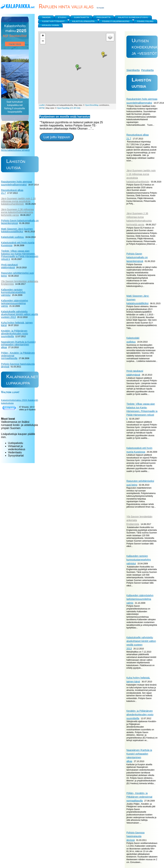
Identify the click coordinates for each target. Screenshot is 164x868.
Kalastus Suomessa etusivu (133, 17)
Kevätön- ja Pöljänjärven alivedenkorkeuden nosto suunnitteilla (140, 715)
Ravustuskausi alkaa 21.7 (12, 192)
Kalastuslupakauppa (83, 21)
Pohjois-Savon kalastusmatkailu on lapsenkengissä (137, 257)
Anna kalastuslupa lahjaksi (15, 150)
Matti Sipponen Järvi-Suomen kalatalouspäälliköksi (17, 230)
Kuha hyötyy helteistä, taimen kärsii (17, 324)
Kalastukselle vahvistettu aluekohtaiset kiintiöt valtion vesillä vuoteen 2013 (19, 314)
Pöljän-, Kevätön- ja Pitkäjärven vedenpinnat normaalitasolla (139, 797)
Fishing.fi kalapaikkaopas (116, 21)
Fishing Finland (145, 21)
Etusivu (62, 17)
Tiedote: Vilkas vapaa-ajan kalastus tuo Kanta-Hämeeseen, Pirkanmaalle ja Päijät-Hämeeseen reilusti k (142, 411)
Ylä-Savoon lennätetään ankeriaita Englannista (20, 283)
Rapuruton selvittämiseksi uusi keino (17, 274)
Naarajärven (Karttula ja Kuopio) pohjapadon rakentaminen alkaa (18, 345)
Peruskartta (147, 70)
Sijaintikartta (133, 70)
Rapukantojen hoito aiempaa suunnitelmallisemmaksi (16, 183)
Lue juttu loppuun (57, 137)
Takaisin (46, 17)
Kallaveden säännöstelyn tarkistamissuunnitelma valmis (140, 599)
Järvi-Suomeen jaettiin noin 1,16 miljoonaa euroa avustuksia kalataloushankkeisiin (18, 201)
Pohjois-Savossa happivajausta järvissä (135, 836)
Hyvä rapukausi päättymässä (9, 266)
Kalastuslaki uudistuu (12, 237)
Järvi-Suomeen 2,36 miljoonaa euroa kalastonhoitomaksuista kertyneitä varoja (17, 212)
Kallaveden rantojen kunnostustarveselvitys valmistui (139, 560)
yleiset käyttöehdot (53, 21)
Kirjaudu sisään (50, 25)
